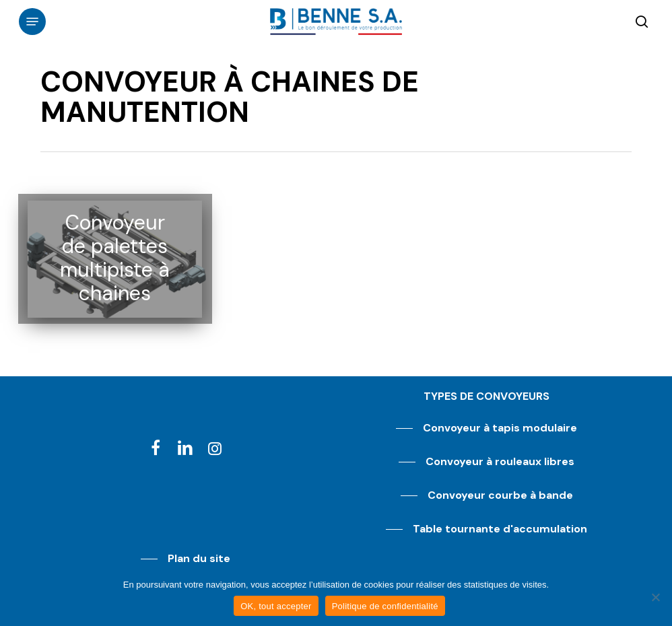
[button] (32, 22)
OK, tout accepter (276, 606)
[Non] (655, 597)
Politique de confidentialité (385, 606)
